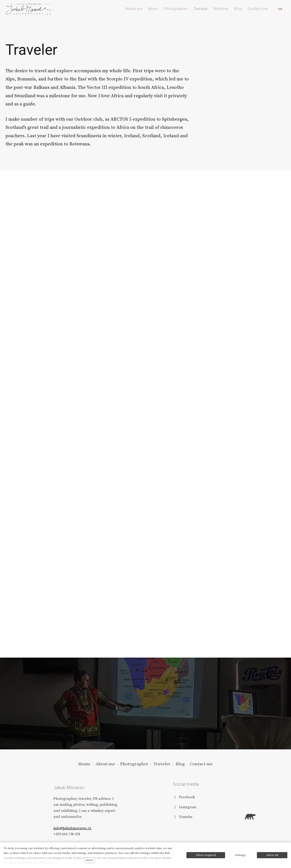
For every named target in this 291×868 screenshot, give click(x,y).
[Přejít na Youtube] (183, 817)
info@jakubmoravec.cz (72, 828)
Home (84, 764)
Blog (180, 764)
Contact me (201, 764)
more (89, 860)
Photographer (134, 764)
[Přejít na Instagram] (185, 807)
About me (105, 764)
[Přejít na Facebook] (184, 797)
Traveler (162, 764)
